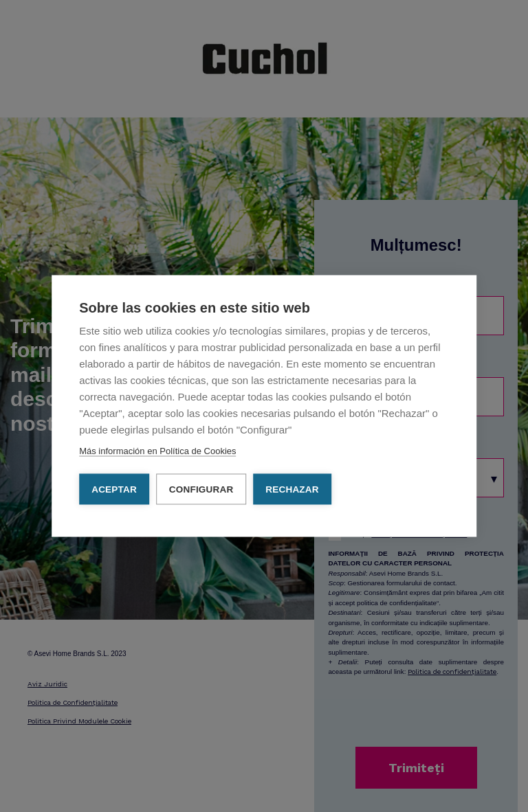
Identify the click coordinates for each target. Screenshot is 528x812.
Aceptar (114, 489)
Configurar (201, 489)
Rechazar (292, 489)
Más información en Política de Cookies (157, 451)
